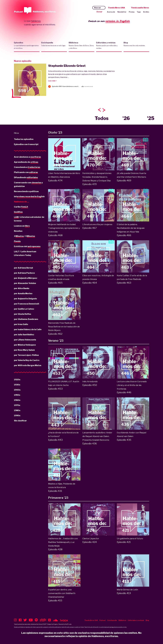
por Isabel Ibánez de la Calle (28, 329)
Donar (100, 12)
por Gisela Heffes (23, 314)
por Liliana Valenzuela (25, 340)
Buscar (98, 8)
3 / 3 (24, 236)
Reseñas (18, 231)
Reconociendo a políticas (26, 191)
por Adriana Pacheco (24, 273)
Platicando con (26, 173)
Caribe (21, 207)
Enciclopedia (54, 46)
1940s (17, 390)
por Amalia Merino (23, 294)
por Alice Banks (22, 288)
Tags (139, 12)
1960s (17, 400)
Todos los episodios (24, 139)
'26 (126, 118)
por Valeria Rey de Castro (27, 360)
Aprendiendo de (26, 162)
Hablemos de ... (21, 202)
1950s (17, 395)
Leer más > (52, 81)
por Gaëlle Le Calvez (24, 309)
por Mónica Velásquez (25, 345)
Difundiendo (26, 178)
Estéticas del (27, 247)
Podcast (103, 620)
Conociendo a (27, 167)
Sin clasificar (20, 421)
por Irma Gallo (21, 324)
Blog (136, 46)
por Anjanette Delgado (25, 299)
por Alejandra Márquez (26, 278)
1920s (17, 380)
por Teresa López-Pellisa (26, 355)
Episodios (27, 46)
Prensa (132, 12)
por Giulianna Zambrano (26, 319)
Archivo (146, 12)
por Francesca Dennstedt (27, 304)
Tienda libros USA (116, 8)
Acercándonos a (27, 157)
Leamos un (22, 226)
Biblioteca (81, 46)
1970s (17, 405)
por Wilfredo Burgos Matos (28, 365)
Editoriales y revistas (109, 46)
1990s (17, 416)
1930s (17, 385)
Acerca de (111, 12)
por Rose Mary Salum (24, 350)
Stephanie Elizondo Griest (67, 66)
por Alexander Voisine (25, 283)
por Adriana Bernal (23, 268)
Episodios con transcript (26, 144)
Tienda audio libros (140, 8)
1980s (17, 410)
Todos (102, 118)
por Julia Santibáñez (24, 335)
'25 (151, 118)
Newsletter (122, 12)
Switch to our (109, 21)
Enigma (55, 624)
